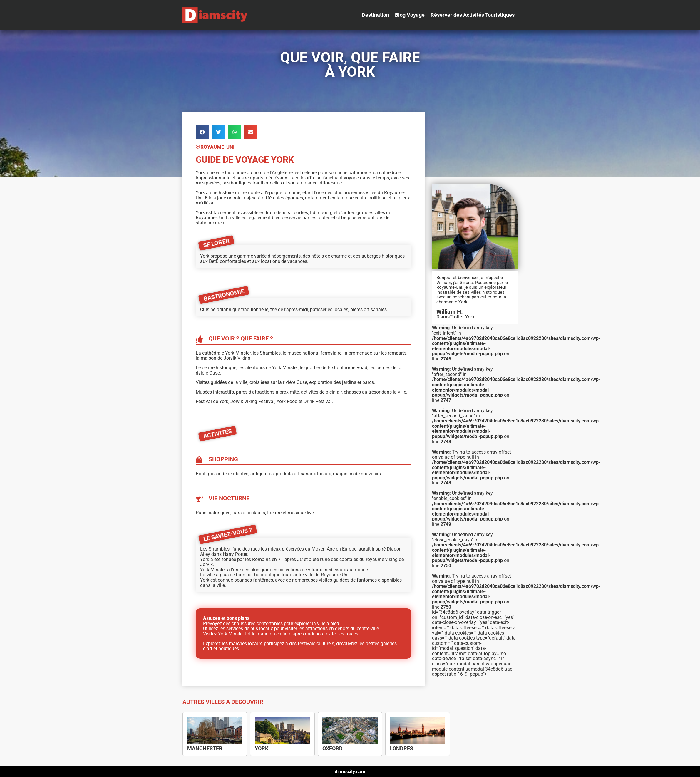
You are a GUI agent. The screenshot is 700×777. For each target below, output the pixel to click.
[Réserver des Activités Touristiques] (473, 15)
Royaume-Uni (217, 147)
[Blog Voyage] (410, 15)
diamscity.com (350, 772)
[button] (202, 132)
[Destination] (375, 15)
